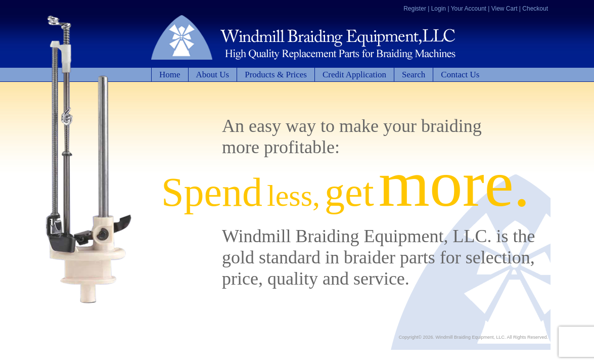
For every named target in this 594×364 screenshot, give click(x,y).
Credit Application (354, 75)
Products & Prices (276, 75)
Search (414, 75)
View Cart (505, 9)
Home (170, 75)
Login (439, 9)
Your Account (469, 9)
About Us (213, 75)
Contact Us (460, 75)
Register (415, 9)
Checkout (535, 9)
